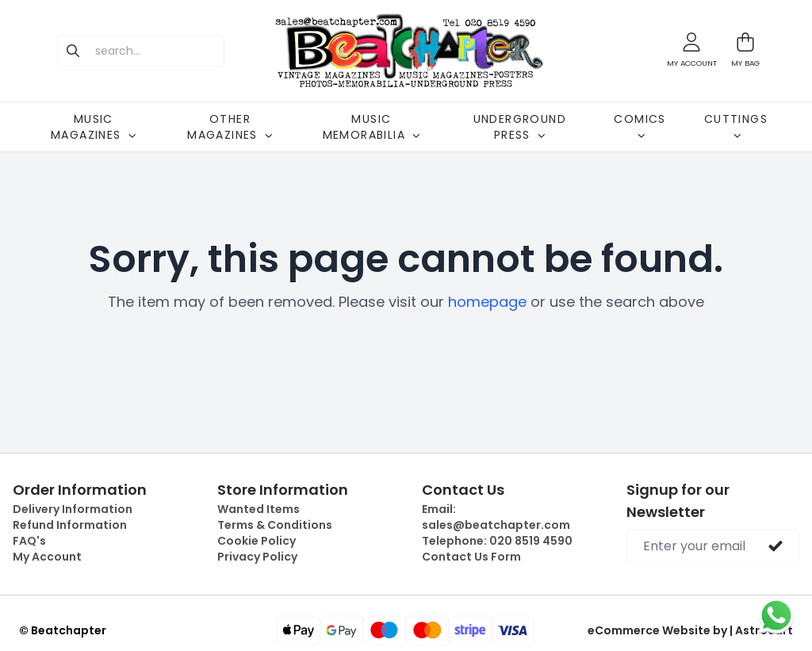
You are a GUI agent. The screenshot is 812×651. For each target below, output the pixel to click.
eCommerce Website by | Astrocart (690, 630)
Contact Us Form (471, 557)
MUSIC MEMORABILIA (372, 127)
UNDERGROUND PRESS (520, 127)
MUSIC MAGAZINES (94, 127)
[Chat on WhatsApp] (776, 615)
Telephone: (497, 541)
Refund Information (70, 525)
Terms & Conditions (275, 525)
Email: (496, 517)
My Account (47, 557)
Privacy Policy (257, 557)
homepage (487, 302)
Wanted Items (259, 509)
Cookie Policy (257, 541)
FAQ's (29, 541)
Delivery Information (73, 509)
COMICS (640, 125)
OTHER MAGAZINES (230, 127)
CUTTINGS (736, 125)
